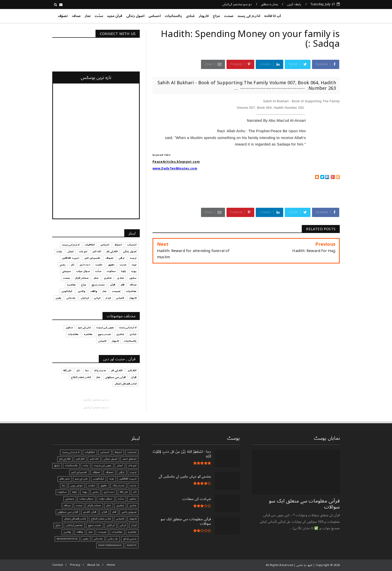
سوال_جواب (86, 499)
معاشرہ (132, 532)
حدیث (133, 485)
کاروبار (204, 16)
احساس (155, 16)
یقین (86, 539)
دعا (64, 485)
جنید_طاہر (65, 479)
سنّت (99, 16)
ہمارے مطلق (269, 4)
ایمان (120, 465)
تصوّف (63, 16)
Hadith (132, 545)
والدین (67, 532)
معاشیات (117, 532)
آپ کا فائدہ (273, 16)
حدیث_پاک (119, 485)
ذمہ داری (109, 492)
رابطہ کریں (294, 4)
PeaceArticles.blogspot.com (176, 162)
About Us (94, 565)
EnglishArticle (67, 539)
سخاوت (62, 492)
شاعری (120, 505)
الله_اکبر (80, 459)
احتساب (132, 452)
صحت (229, 16)
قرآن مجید (115, 16)
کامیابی (120, 519)
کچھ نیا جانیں (320, 15)
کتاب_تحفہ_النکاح (101, 519)
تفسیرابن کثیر (79, 472)
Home (111, 565)
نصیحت (102, 532)
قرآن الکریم (90, 512)
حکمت (92, 485)
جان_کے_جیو (81, 479)
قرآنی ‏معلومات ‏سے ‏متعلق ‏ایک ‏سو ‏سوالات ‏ (304, 504)
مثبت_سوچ (95, 525)
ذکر (135, 492)
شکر (109, 505)
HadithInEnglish (110, 545)
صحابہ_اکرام (94, 505)
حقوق (104, 485)
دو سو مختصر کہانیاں (237, 4)
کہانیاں (110, 525)
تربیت (133, 472)
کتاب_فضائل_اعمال (75, 519)
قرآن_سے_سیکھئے (68, 512)
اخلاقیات (90, 452)
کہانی (123, 525)
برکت (86, 465)
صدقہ (76, 16)
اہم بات (132, 465)
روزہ (85, 492)
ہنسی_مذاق (130, 539)
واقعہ (80, 532)
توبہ (112, 479)
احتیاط (118, 452)
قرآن (104, 512)
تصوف (109, 472)
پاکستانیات (173, 16)
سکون (133, 499)
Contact (58, 565)
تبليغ (57, 465)
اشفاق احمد (129, 459)
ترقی (122, 472)
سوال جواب (106, 499)
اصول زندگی (135, 16)
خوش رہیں (77, 485)
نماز (88, 16)
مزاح (216, 16)
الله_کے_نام (65, 459)
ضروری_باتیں (129, 512)
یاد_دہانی (113, 539)
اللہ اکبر (94, 459)
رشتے (95, 492)
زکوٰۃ (74, 492)
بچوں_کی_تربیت (103, 465)
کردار (134, 525)
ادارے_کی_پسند (249, 16)
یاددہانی (98, 539)
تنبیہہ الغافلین (128, 479)
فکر (114, 512)
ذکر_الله (124, 492)
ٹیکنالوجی (98, 479)
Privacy (75, 565)
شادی (190, 16)
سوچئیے (70, 499)
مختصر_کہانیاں (74, 525)
